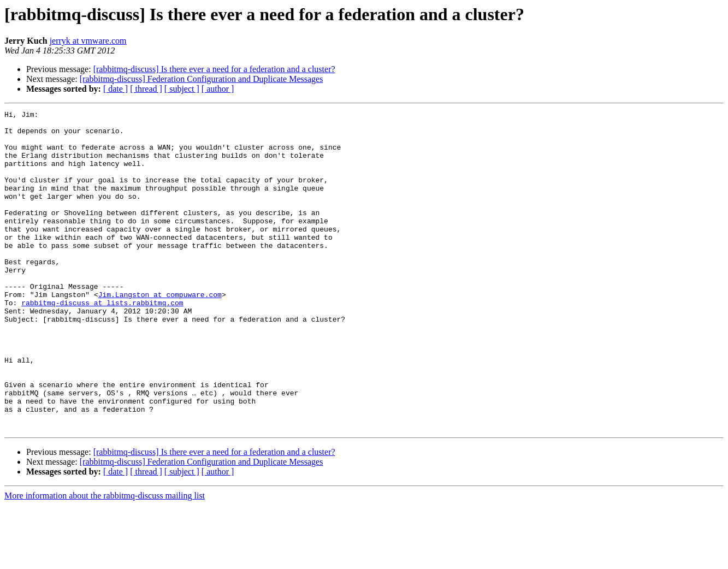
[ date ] (116, 89)
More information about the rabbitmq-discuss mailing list (105, 559)
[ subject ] (182, 89)
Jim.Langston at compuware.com (160, 332)
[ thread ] (146, 89)
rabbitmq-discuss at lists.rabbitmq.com (102, 342)
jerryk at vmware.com (88, 41)
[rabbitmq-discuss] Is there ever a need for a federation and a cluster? (214, 69)
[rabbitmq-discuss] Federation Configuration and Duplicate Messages (202, 79)
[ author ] (218, 89)
